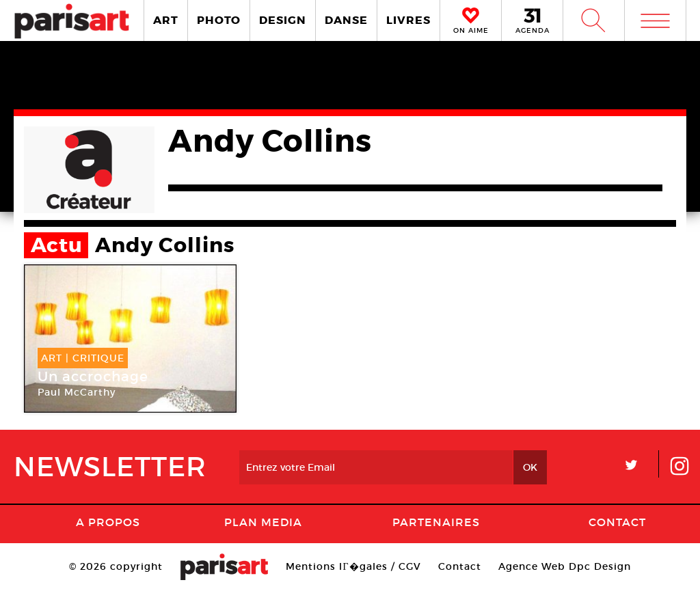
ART (166, 20)
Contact (617, 522)
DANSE (346, 20)
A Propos (108, 522)
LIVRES (408, 20)
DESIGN (283, 20)
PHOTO (219, 20)
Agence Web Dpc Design (565, 566)
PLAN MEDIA (263, 522)
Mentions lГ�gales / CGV (353, 566)
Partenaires (436, 522)
